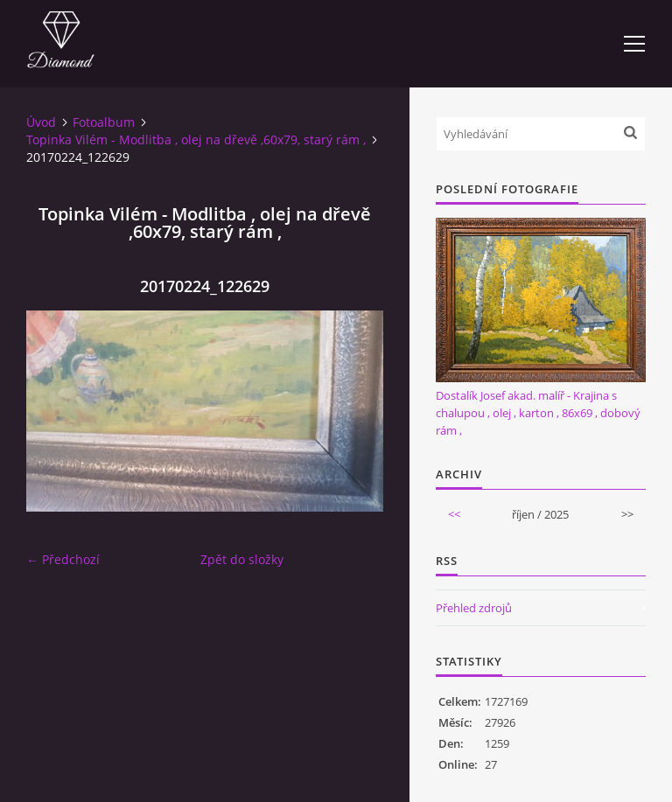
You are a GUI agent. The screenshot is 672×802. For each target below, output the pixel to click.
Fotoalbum (104, 122)
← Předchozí (63, 559)
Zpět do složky (242, 559)
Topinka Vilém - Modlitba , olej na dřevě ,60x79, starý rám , (196, 139)
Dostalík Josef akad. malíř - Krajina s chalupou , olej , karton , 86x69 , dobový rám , (538, 413)
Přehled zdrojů (474, 608)
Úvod (41, 122)
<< (454, 514)
